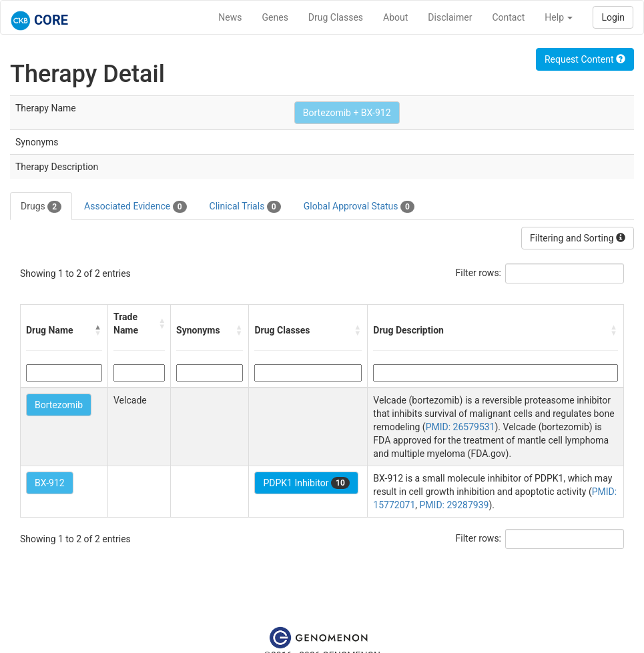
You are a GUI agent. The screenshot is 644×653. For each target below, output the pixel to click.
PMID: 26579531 (460, 427)
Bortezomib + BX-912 (347, 113)
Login (613, 17)
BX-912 (50, 483)
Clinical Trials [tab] (245, 207)
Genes (275, 17)
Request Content (585, 59)
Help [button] (559, 17)
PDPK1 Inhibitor (306, 483)
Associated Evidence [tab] (135, 207)
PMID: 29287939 (454, 505)
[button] (98, 330)
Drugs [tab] (41, 207)
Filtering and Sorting (578, 238)
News (230, 17)
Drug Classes (336, 17)
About (395, 17)
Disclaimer (450, 17)
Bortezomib (59, 405)
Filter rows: (479, 273)
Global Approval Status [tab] (359, 207)
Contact (508, 17)
